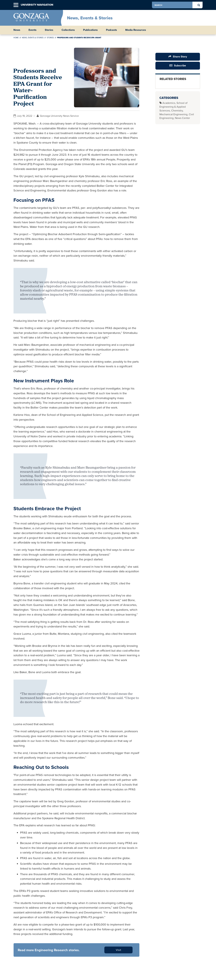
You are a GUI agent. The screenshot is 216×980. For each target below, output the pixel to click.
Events (33, 30)
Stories (49, 30)
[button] (16, 5)
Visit (118, 950)
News (17, 30)
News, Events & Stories (90, 18)
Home (16, 38)
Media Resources (136, 30)
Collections (68, 30)
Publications (90, 30)
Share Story (180, 57)
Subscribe (180, 65)
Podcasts (111, 30)
